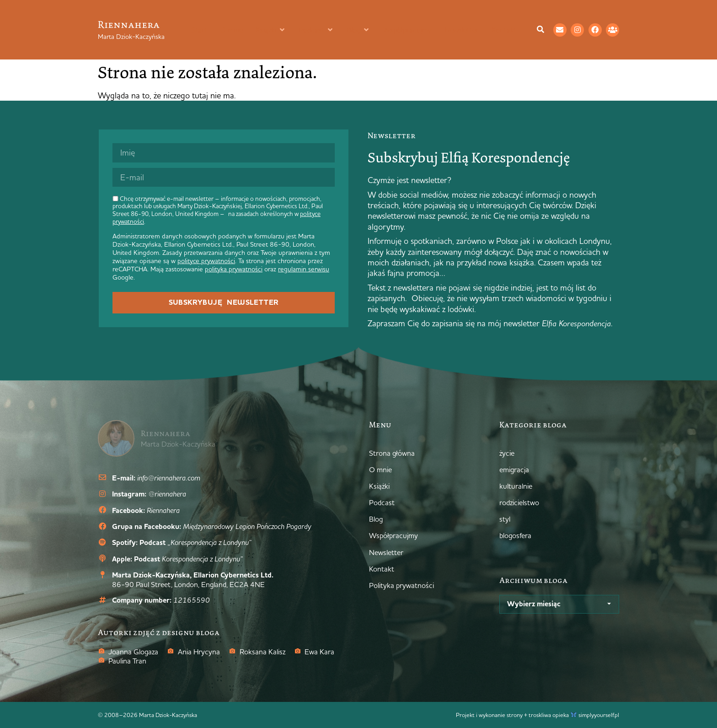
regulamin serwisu (304, 269)
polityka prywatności (234, 269)
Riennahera (129, 24)
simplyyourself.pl (599, 715)
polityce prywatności (206, 261)
